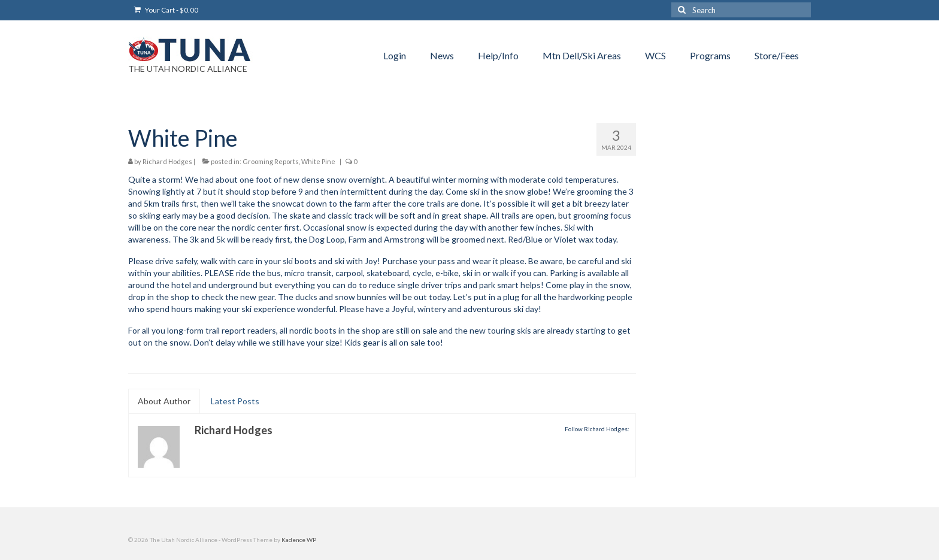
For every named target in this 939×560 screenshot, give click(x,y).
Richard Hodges (167, 161)
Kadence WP (299, 540)
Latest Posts (235, 401)
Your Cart (166, 10)
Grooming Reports (271, 161)
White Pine (318, 161)
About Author (164, 401)
